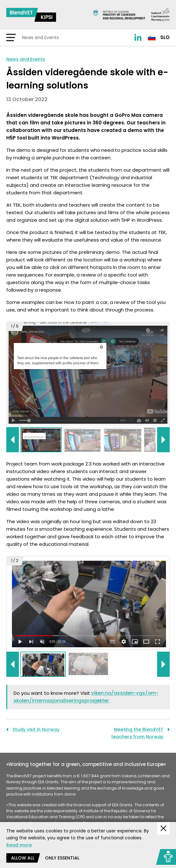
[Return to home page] (31, 15)
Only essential (62, 858)
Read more (19, 845)
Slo (159, 37)
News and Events (26, 59)
